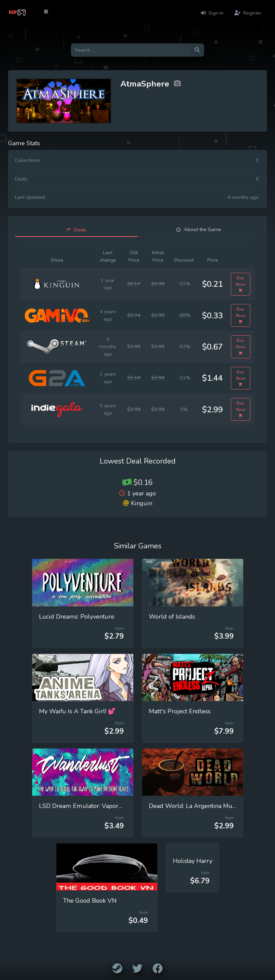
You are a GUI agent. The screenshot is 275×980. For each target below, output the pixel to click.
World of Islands (172, 617)
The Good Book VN (90, 901)
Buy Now (241, 284)
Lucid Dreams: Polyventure (77, 617)
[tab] (76, 230)
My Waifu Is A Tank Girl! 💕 (77, 711)
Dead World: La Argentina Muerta (196, 806)
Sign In (212, 13)
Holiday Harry (193, 861)
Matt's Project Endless (180, 711)
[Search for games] (131, 50)
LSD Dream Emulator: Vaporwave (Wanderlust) (106, 806)
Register (248, 13)
